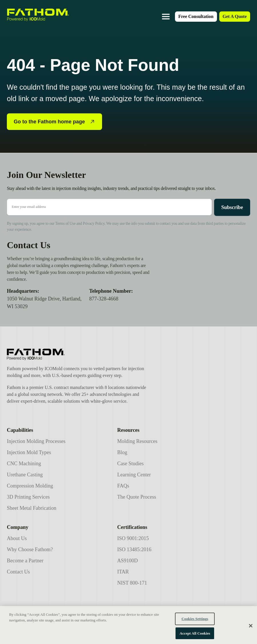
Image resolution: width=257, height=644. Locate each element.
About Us (17, 538)
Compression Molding (30, 486)
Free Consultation (196, 16)
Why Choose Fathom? (30, 549)
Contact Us (18, 572)
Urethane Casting (25, 475)
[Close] (251, 629)
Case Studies (131, 464)
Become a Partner (25, 561)
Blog (122, 452)
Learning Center (134, 475)
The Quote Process (137, 497)
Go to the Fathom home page (54, 122)
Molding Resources (137, 441)
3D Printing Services (28, 497)
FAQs (123, 486)
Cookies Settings (195, 623)
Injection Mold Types (29, 452)
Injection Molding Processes (36, 441)
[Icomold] (78, 354)
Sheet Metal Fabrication (32, 508)
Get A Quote (235, 16)
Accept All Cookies (195, 637)
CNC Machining (24, 464)
